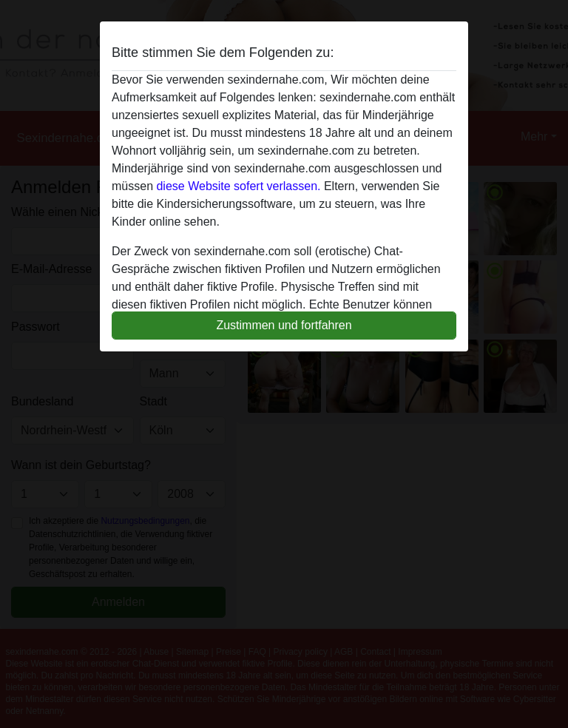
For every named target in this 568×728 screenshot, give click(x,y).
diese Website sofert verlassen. (238, 186)
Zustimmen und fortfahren (284, 325)
